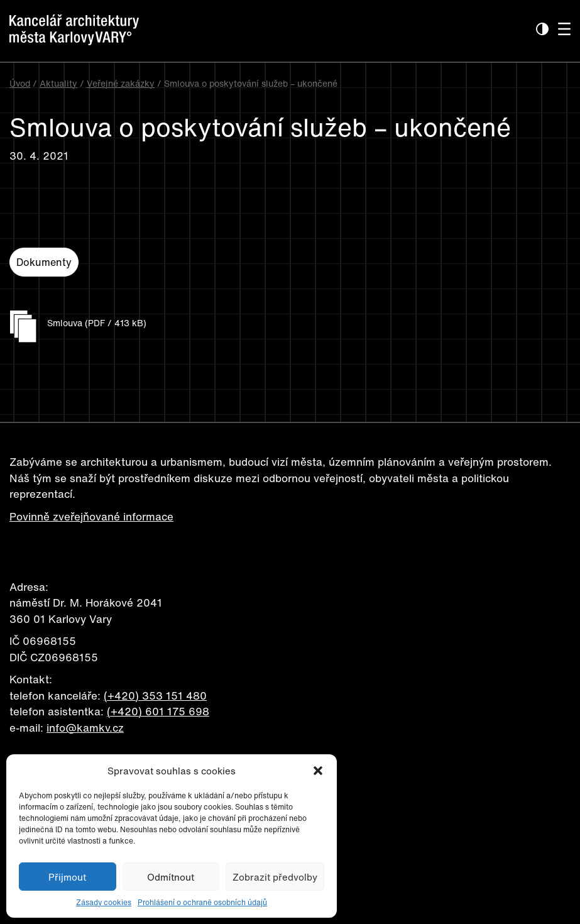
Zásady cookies (104, 902)
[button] (318, 771)
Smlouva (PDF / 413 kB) (97, 323)
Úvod (20, 83)
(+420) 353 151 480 (155, 696)
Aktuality (58, 83)
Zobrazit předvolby (275, 877)
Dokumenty (44, 262)
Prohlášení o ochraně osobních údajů (202, 902)
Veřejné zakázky (121, 83)
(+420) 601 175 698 (158, 711)
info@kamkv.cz (85, 728)
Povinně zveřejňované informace (91, 516)
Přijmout (67, 877)
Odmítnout (171, 877)
